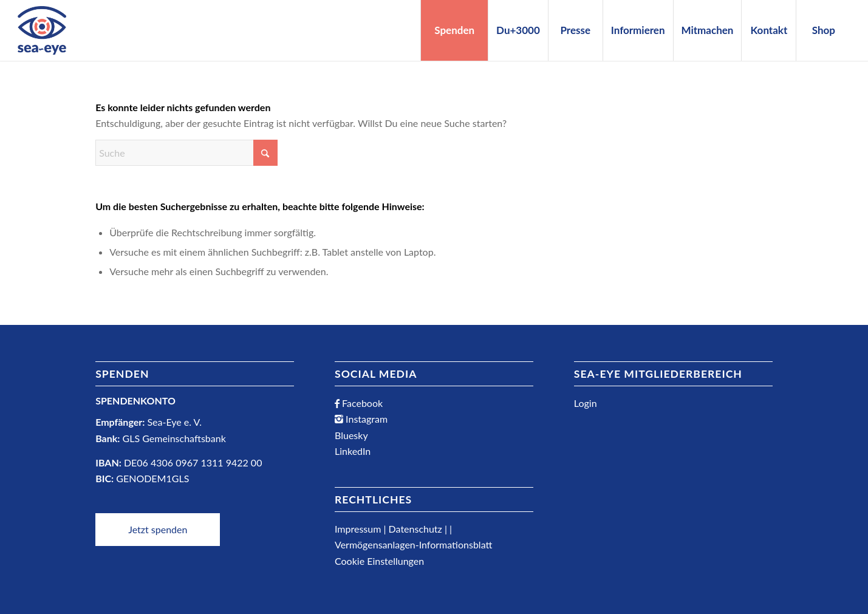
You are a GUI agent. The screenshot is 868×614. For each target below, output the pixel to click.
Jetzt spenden (158, 529)
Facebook (361, 403)
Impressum (358, 529)
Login (586, 403)
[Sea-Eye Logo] (42, 30)
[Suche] (186, 153)
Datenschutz (415, 529)
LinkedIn (353, 451)
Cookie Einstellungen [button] (379, 561)
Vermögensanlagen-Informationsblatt (413, 544)
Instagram (365, 419)
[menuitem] (454, 30)
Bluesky (351, 435)
